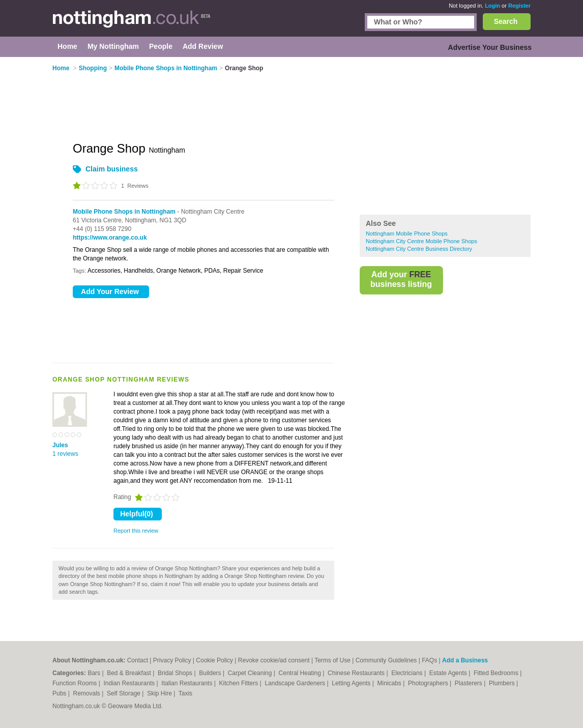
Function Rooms (76, 683)
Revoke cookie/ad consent (274, 660)
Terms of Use (332, 660)
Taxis (185, 693)
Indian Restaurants (130, 683)
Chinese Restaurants (357, 673)
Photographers (429, 683)
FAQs (429, 660)
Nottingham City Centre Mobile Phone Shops (421, 241)
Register (519, 6)
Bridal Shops (176, 673)
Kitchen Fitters (240, 683)
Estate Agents (449, 673)
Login (492, 6)
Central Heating (301, 673)
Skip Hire (160, 693)
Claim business (112, 169)
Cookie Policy (214, 660)
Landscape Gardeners (296, 683)
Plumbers (503, 683)
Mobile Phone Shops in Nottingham (124, 212)
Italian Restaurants (187, 683)
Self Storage (124, 693)
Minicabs (390, 683)
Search (506, 21)
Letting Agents (352, 683)
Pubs (60, 693)
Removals (87, 693)
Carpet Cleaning (251, 673)
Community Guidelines (386, 660)
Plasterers (469, 683)
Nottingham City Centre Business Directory (419, 249)
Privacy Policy (172, 660)
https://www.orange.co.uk (110, 238)
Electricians (408, 673)
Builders (211, 673)
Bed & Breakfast (130, 673)
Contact (138, 660)
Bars (95, 673)
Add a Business (465, 660)
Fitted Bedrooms (497, 673)
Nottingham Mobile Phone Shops (407, 234)
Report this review (136, 531)
